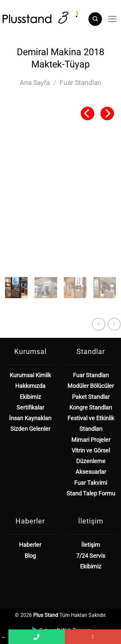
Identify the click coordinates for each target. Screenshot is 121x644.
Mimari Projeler (91, 440)
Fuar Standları (81, 83)
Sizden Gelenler (30, 429)
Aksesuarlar (91, 472)
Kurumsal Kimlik (30, 375)
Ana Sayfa (35, 83)
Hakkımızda (30, 386)
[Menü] (112, 19)
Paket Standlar (91, 397)
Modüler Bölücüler (91, 386)
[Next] (107, 114)
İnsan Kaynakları (30, 418)
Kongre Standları (91, 408)
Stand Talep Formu (91, 493)
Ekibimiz (30, 397)
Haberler (30, 545)
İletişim (91, 545)
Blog (30, 556)
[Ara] (95, 19)
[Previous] (87, 114)
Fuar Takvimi (91, 483)
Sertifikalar (30, 408)
